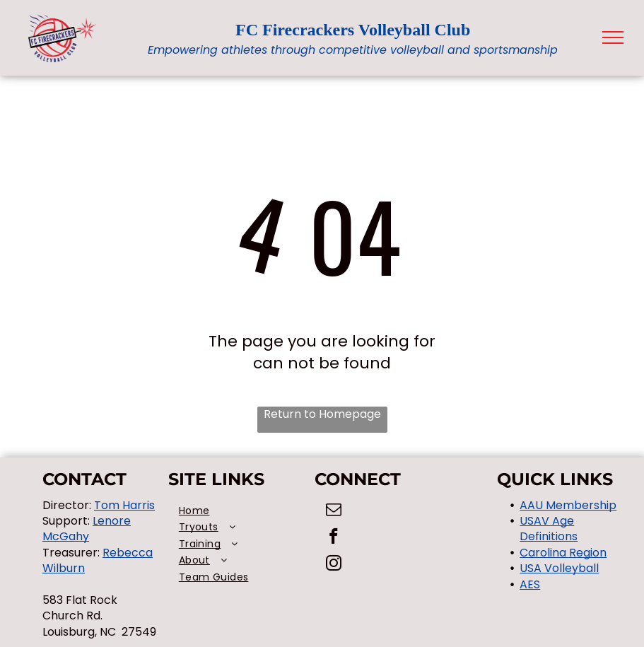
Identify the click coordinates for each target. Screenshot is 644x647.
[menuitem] (242, 511)
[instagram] (333, 565)
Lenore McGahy (87, 529)
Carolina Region (563, 553)
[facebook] (333, 538)
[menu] (613, 37)
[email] (333, 511)
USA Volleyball (559, 568)
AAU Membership (568, 505)
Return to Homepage (322, 414)
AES (530, 584)
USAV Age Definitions (549, 529)
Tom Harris (124, 505)
